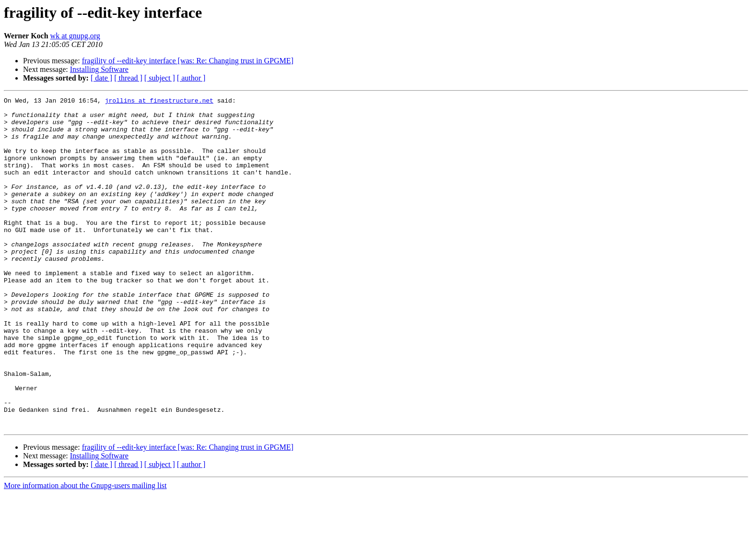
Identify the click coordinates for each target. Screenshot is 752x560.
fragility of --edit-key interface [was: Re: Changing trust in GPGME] (188, 61)
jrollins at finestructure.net (159, 102)
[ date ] (101, 78)
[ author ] (191, 78)
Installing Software (99, 69)
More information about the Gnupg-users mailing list (85, 552)
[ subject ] (160, 78)
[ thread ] (128, 78)
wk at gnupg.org (75, 36)
